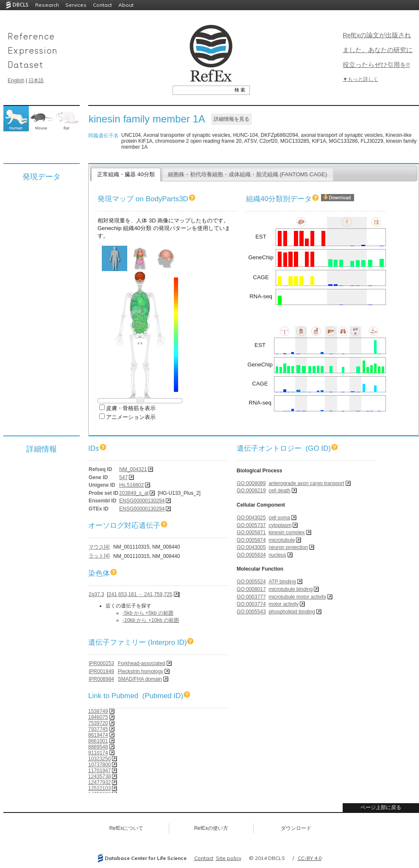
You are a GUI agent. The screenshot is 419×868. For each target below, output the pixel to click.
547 (123, 477)
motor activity (284, 604)
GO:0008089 (251, 483)
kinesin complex (286, 532)
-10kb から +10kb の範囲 (151, 620)
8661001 (98, 741)
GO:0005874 (251, 540)
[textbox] (202, 90)
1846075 (98, 717)
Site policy (229, 858)
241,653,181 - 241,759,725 (141, 594)
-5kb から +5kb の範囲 (148, 613)
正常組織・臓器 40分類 (126, 174)
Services (76, 5)
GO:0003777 (251, 597)
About (126, 5)
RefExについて (127, 828)
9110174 (98, 753)
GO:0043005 (251, 547)
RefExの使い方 (211, 828)
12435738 (99, 776)
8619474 (98, 735)
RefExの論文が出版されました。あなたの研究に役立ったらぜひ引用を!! (378, 50)
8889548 (98, 747)
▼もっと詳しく (360, 79)
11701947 (99, 771)
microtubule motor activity (297, 597)
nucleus (277, 555)
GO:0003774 (251, 604)
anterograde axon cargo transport (306, 483)
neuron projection (288, 547)
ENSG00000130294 (142, 501)
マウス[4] (99, 547)
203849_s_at (134, 493)
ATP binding (282, 582)
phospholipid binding (292, 612)
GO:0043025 (251, 518)
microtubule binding (291, 589)
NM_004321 (133, 469)
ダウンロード (296, 828)
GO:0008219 (251, 491)
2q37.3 (96, 594)
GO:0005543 (251, 612)
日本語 (36, 80)
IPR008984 (101, 679)
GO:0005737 (251, 525)
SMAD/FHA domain (140, 679)
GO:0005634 (251, 555)
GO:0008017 (251, 589)
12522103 (99, 788)
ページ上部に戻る (381, 807)
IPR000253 (101, 663)
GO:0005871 (251, 532)
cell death (279, 491)
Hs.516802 (131, 485)
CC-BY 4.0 (310, 858)
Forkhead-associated (142, 663)
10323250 (99, 759)
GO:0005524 (251, 582)
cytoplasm (280, 525)
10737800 (99, 765)
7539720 (98, 723)
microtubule (282, 540)
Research (47, 5)
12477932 (99, 782)
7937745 (98, 729)
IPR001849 (101, 671)
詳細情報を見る (232, 119)
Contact (102, 5)
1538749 (98, 711)
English (16, 80)
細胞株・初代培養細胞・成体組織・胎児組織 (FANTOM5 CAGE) (248, 174)
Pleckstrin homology (141, 671)
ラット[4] (99, 556)
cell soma (279, 518)
